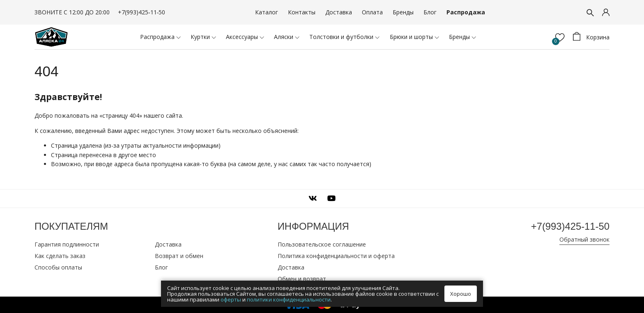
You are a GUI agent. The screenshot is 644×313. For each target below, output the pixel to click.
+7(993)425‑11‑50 (141, 12)
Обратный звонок (584, 239)
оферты (231, 299)
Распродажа (466, 12)
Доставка (339, 12)
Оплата (372, 12)
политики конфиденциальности (289, 299)
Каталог (267, 12)
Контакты (302, 12)
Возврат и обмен (179, 256)
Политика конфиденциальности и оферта (336, 256)
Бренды (403, 12)
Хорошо (461, 294)
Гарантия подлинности (67, 244)
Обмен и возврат (302, 279)
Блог (430, 12)
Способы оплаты (58, 267)
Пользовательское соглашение (322, 244)
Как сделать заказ (60, 256)
